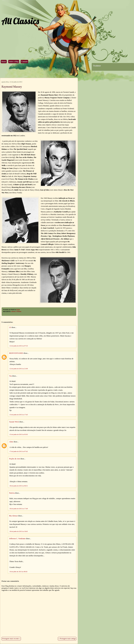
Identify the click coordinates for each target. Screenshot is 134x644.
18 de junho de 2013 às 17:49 (19, 509)
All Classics (20, 21)
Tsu (10, 376)
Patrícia (12, 493)
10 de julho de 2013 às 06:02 (18, 572)
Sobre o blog (14, 62)
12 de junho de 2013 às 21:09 (19, 369)
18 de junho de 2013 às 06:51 (19, 486)
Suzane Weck (14, 422)
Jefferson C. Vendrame (17, 539)
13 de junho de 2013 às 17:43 (19, 415)
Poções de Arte (15, 459)
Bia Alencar (13, 516)
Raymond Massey (12, 87)
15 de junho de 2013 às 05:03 (19, 434)
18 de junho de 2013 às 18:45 (19, 531)
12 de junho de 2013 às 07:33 (19, 346)
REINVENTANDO (16, 353)
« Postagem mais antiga (67, 639)
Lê (10, 327)
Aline (11, 442)
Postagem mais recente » (11, 639)
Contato (24, 62)
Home (4, 62)
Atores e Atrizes (16, 312)
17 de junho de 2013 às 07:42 (19, 451)
